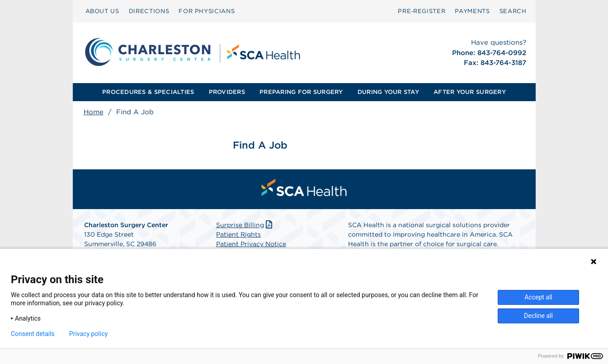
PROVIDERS (227, 92)
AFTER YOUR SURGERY (470, 92)
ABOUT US (102, 11)
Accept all (538, 297)
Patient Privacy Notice (251, 244)
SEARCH (513, 11)
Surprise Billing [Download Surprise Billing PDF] (245, 225)
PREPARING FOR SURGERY (301, 92)
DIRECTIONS (149, 11)
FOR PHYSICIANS (207, 11)
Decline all (538, 316)
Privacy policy (88, 334)
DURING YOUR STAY (388, 92)
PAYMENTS (472, 11)
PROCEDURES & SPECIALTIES (148, 92)
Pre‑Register (422, 11)
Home (94, 112)
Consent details (33, 334)
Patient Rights (238, 234)
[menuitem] (102, 11)
